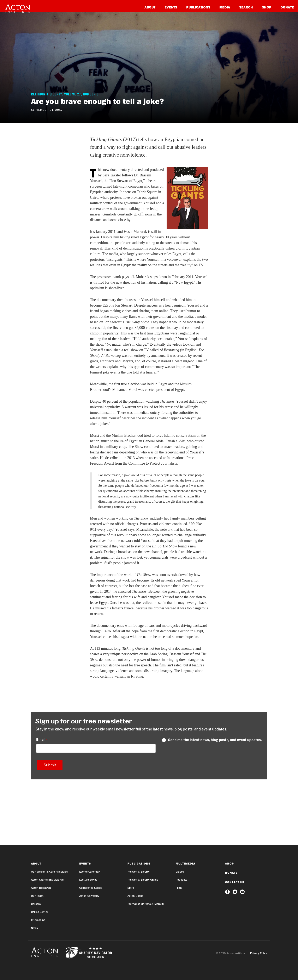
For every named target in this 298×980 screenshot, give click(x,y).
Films (179, 888)
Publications (198, 7)
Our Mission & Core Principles (49, 872)
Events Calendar (90, 872)
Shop (267, 7)
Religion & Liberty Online (143, 880)
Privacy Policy (259, 953)
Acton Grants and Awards (47, 880)
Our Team (37, 896)
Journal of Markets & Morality (146, 904)
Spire (131, 888)
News (34, 928)
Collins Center (40, 912)
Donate (287, 7)
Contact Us (235, 882)
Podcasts (181, 880)
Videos (180, 872)
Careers (36, 904)
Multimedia (186, 863)
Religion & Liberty (138, 872)
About (150, 7)
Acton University (89, 896)
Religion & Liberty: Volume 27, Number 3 (65, 95)
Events (171, 7)
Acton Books (135, 896)
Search (246, 7)
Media (225, 7)
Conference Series (90, 888)
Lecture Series (88, 880)
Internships (38, 920)
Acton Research (41, 888)
